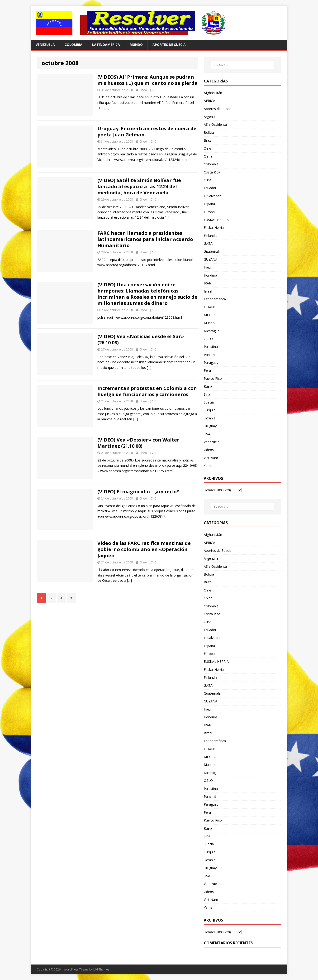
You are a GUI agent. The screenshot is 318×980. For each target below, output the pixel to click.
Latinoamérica (106, 45)
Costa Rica (212, 172)
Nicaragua (212, 331)
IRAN (208, 283)
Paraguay (211, 363)
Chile (207, 148)
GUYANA (211, 259)
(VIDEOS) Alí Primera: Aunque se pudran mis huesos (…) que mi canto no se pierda (147, 80)
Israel (208, 291)
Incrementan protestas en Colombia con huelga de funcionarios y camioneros (147, 391)
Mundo (136, 45)
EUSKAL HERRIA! (217, 220)
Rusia (208, 386)
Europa (209, 212)
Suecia (209, 402)
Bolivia (209, 132)
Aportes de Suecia (169, 45)
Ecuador (210, 188)
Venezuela (45, 45)
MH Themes (101, 969)
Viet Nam (211, 458)
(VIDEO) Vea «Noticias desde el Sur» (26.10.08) (141, 339)
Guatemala (212, 252)
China (208, 156)
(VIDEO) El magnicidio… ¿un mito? (138, 492)
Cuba (208, 180)
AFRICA (209, 101)
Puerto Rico (213, 378)
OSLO (208, 339)
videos (209, 450)
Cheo (143, 90)
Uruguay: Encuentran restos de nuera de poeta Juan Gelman (147, 132)
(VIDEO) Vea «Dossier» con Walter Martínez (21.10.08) (138, 443)
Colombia (74, 45)
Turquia (210, 410)
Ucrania (210, 418)
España (209, 204)
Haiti (207, 267)
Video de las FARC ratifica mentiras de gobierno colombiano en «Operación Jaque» (144, 549)
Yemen (209, 466)
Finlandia (211, 236)
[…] (107, 108)
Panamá (210, 355)
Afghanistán (213, 93)
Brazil (208, 140)
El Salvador (212, 196)
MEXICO (210, 315)
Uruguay (210, 426)
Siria (207, 394)
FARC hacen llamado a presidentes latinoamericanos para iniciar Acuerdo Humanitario (145, 239)
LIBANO (210, 307)
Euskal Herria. (214, 228)
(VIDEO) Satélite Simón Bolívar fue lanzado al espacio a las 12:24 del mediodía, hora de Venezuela (139, 186)
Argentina (211, 117)
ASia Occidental (216, 124)
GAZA (208, 243)
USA (207, 434)
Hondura (210, 275)
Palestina (211, 347)
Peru (207, 370)
